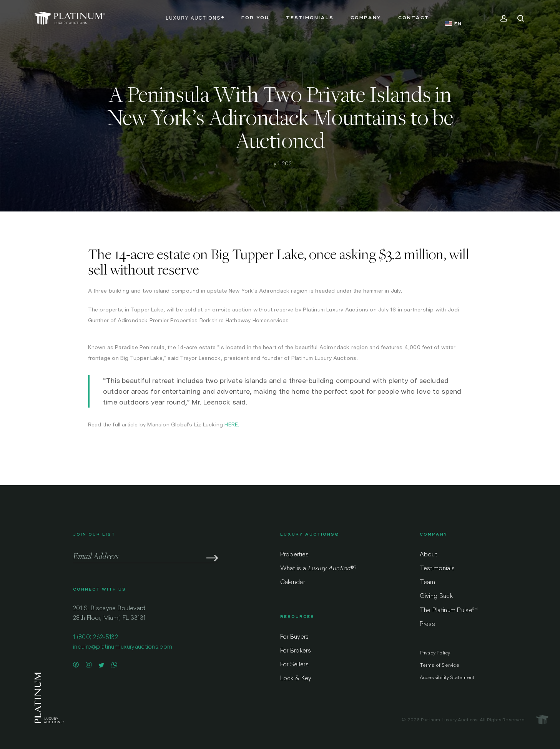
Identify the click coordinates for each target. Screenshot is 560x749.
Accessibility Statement (447, 678)
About (429, 555)
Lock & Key (296, 679)
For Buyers (295, 637)
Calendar (292, 583)
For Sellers (294, 665)
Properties (295, 555)
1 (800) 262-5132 (96, 641)
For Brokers (296, 651)
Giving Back (436, 597)
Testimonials (437, 569)
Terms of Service (440, 666)
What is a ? (318, 569)
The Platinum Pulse (449, 611)
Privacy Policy (435, 653)
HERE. (232, 424)
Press (428, 625)
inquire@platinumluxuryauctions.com (123, 651)
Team (428, 583)
